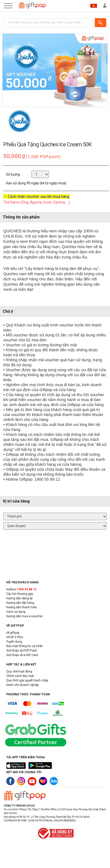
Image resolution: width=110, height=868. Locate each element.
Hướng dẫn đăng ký (19, 598)
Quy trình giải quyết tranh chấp (27, 680)
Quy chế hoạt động (19, 671)
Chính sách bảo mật (20, 676)
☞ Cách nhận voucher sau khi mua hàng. (36, 197)
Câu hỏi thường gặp (20, 594)
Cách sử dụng (16, 612)
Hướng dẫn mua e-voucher (24, 616)
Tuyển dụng (14, 642)
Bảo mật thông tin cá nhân (25, 646)
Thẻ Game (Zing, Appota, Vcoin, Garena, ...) (37, 202)
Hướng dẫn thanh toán (22, 607)
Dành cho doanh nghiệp (22, 685)
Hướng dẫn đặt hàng (20, 603)
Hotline (21, 589)
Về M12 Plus (15, 637)
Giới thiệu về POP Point (22, 651)
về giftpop (13, 633)
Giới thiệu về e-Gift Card (22, 655)
